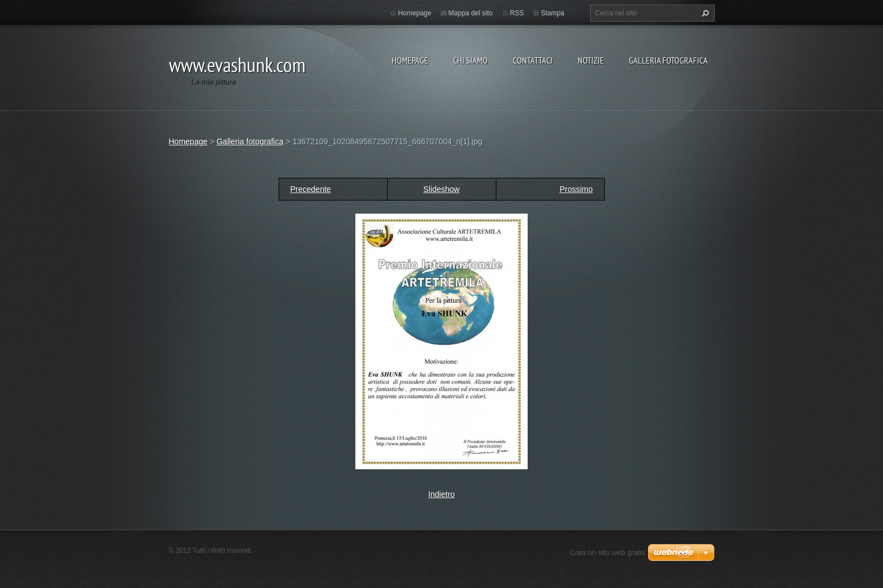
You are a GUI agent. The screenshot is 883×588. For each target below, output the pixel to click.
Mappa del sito (471, 13)
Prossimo (576, 189)
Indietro (441, 494)
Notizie (591, 60)
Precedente (311, 189)
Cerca (704, 13)
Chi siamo (470, 60)
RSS (517, 13)
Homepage (410, 60)
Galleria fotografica (668, 60)
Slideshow (442, 189)
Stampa (552, 13)
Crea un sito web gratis (608, 552)
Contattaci (533, 60)
